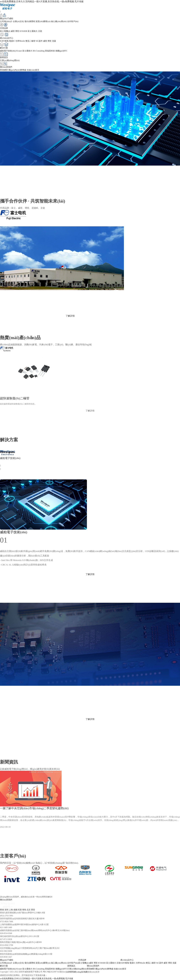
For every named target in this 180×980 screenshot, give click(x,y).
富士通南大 (33, 31)
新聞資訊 (71, 966)
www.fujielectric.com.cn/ (11, 305)
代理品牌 (82, 960)
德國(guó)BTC (61, 51)
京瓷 (40, 31)
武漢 (20, 910)
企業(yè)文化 (18, 21)
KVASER (23, 31)
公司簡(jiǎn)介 (6, 21)
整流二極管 (30, 41)
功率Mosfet (20, 41)
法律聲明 (70, 972)
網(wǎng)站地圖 (81, 972)
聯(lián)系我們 (93, 966)
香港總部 (4, 70)
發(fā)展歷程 (30, 21)
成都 (15, 910)
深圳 (6, 910)
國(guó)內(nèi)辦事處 (17, 70)
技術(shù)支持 (93, 972)
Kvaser (19, 51)
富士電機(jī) (5, 31)
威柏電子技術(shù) (8, 51)
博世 (17, 31)
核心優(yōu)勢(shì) (59, 21)
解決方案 (4, 966)
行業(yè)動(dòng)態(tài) (10, 60)
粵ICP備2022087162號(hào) (54, 972)
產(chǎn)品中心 (127, 960)
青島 (24, 910)
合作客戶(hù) (73, 21)
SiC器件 (39, 41)
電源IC (12, 41)
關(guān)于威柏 (7, 960)
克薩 (54, 41)
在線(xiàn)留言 (33, 70)
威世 (13, 31)
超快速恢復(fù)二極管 (15, 398)
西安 (33, 910)
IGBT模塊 (4, 41)
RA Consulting (39, 51)
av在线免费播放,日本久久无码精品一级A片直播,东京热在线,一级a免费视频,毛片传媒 (42, 1)
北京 (29, 910)
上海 (11, 910)
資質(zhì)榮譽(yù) (43, 21)
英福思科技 (50, 51)
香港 (2, 910)
